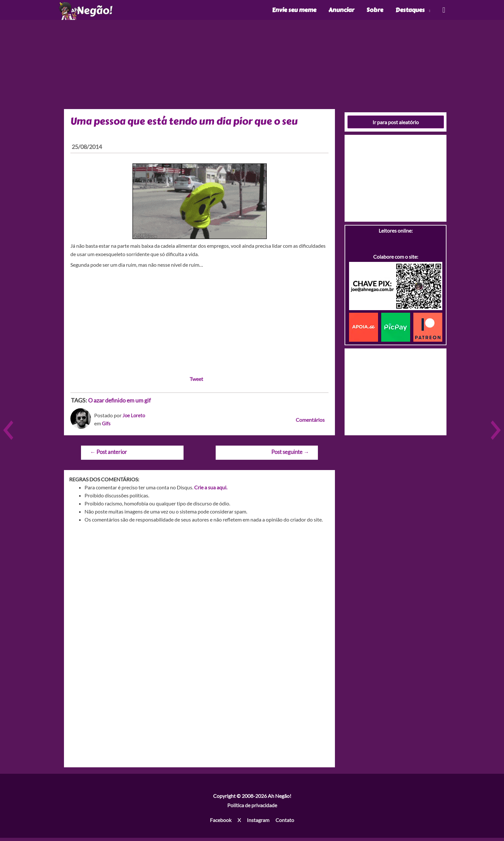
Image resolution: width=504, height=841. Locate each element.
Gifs (106, 427)
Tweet (196, 382)
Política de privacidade (252, 809)
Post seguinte (290, 455)
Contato (285, 823)
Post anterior (108, 455)
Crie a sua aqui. (211, 490)
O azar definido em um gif (119, 404)
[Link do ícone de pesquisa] (443, 12)
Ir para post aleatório (396, 125)
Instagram (258, 823)
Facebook (221, 823)
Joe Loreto (134, 418)
